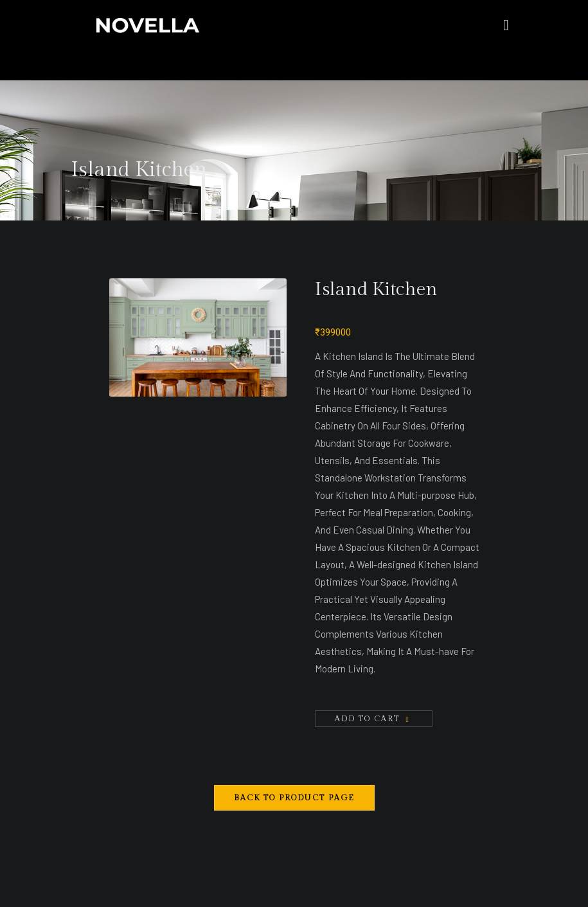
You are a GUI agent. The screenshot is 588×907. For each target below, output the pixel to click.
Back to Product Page (294, 798)
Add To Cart (367, 719)
